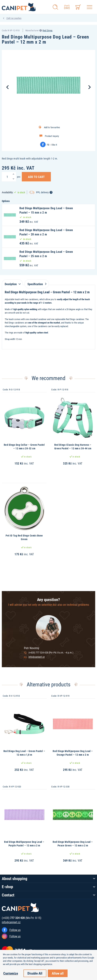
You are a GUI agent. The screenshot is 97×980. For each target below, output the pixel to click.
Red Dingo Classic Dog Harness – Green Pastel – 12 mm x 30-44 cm (73, 447)
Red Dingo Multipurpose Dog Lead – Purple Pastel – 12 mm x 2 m (24, 844)
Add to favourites (52, 127)
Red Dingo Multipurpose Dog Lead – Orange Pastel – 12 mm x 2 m (73, 753)
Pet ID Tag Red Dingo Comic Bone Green (24, 537)
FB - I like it (52, 145)
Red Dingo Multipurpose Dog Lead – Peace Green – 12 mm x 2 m (73, 844)
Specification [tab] (36, 284)
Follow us (15, 930)
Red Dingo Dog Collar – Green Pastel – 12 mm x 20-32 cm (24, 447)
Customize (11, 973)
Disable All (35, 973)
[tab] (12, 282)
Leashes (18, 18)
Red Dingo (48, 30)
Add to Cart (36, 177)
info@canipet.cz (37, 657)
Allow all (58, 973)
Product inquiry (52, 136)
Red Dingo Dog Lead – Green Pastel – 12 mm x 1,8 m (24, 753)
